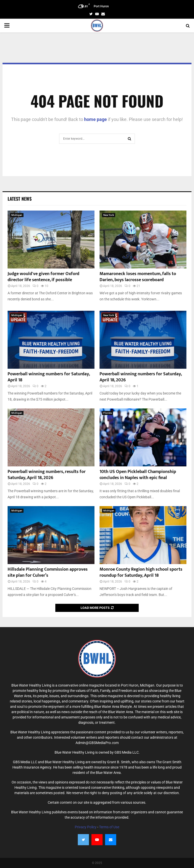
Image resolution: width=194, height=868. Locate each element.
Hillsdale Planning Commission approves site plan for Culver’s (48, 572)
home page (95, 119)
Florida (107, 413)
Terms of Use (109, 827)
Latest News (20, 199)
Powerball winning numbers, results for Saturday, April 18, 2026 (47, 475)
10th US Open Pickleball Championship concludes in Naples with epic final (138, 475)
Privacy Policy (86, 827)
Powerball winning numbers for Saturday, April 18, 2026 (141, 377)
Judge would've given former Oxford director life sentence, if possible (43, 277)
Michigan (17, 215)
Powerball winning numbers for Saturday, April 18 (49, 377)
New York (109, 215)
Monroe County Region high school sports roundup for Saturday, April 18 (141, 572)
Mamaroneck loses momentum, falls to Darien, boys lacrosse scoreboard (138, 277)
